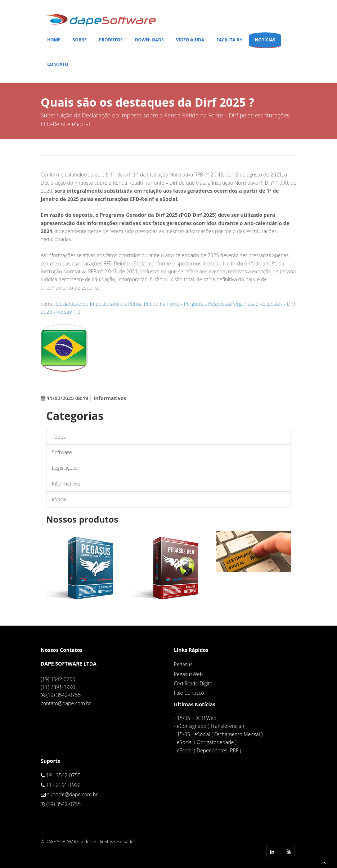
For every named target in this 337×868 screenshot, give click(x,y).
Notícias (265, 40)
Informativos (66, 484)
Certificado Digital (194, 683)
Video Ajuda (190, 40)
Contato (58, 64)
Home (54, 40)
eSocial (60, 499)
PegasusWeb (188, 674)
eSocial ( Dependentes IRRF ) (209, 750)
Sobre (80, 40)
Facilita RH (230, 40)
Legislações (65, 468)
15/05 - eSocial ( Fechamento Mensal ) (220, 734)
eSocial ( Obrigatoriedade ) (207, 742)
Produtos (111, 40)
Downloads (149, 40)
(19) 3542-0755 (64, 695)
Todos (59, 437)
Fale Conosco (189, 693)
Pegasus (183, 664)
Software (62, 452)
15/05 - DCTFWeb (197, 718)
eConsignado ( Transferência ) (210, 726)
